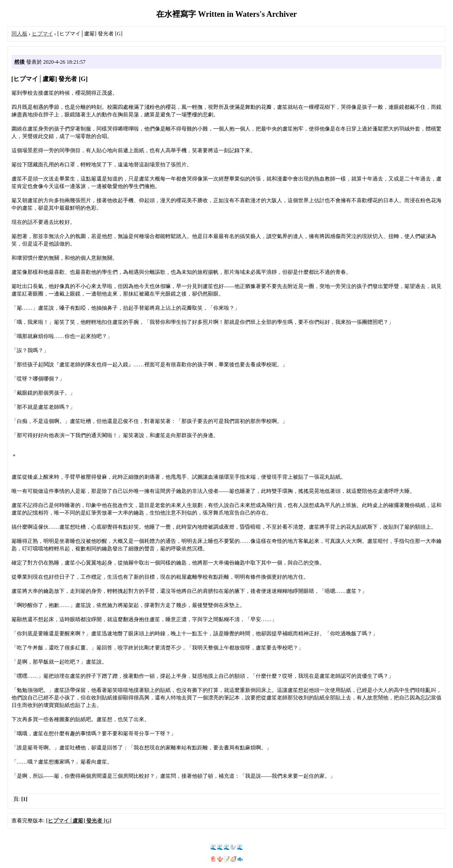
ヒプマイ (42, 34)
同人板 (19, 34)
